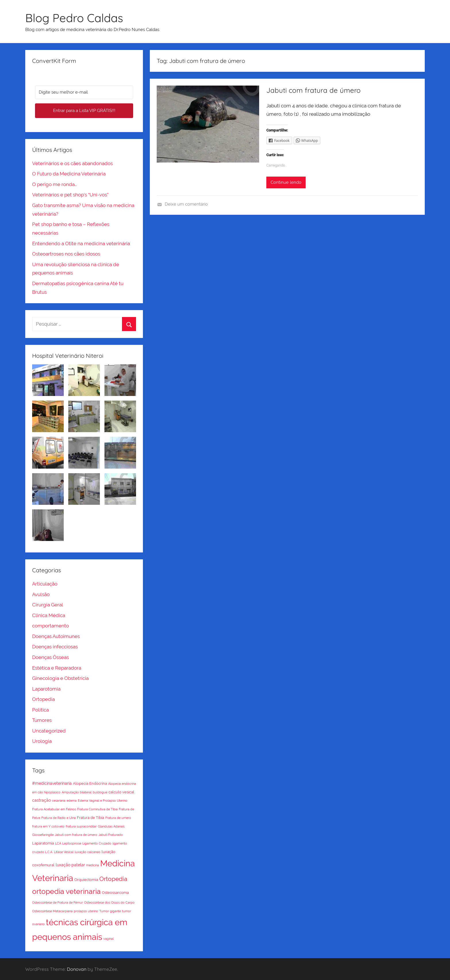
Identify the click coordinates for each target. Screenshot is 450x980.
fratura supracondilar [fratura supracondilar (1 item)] (81, 826)
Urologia (42, 741)
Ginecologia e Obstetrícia (60, 678)
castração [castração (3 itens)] (41, 800)
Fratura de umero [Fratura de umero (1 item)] (118, 818)
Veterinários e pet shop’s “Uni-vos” (70, 195)
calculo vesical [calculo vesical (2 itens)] (121, 792)
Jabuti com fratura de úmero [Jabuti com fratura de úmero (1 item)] (76, 835)
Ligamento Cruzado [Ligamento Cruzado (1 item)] (97, 843)
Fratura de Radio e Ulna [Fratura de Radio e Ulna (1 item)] (59, 818)
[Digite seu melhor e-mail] (84, 92)
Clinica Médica (49, 615)
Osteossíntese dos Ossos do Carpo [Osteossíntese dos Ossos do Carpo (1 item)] (109, 902)
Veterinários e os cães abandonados (72, 163)
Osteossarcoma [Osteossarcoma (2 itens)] (115, 893)
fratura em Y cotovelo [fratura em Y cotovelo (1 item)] (48, 826)
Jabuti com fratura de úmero (314, 90)
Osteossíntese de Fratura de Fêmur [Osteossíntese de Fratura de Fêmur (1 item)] (58, 902)
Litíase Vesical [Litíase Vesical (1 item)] (64, 852)
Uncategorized (49, 731)
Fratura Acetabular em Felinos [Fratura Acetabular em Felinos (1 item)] (54, 809)
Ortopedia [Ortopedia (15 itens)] (113, 879)
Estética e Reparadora (57, 668)
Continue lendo (286, 182)
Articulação (45, 584)
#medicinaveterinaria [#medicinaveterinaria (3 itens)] (52, 783)
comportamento (51, 626)
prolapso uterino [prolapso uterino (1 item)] (86, 911)
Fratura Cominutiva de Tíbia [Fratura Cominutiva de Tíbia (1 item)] (97, 809)
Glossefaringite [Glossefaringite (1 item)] (43, 835)
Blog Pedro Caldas (74, 18)
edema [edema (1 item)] (72, 801)
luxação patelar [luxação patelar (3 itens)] (70, 865)
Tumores (42, 720)
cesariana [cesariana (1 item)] (59, 801)
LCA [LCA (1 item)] (58, 843)
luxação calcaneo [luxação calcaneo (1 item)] (88, 852)
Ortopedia (43, 699)
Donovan (77, 969)
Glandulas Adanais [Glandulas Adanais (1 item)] (111, 826)
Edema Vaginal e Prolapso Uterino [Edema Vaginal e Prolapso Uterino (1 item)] (103, 801)
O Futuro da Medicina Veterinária (69, 174)
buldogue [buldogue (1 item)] (100, 792)
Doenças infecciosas (55, 647)
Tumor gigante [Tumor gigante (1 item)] (110, 911)
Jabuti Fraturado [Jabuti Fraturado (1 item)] (111, 835)
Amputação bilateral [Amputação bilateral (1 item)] (77, 792)
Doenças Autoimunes (56, 636)
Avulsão (41, 594)
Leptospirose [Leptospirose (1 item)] (72, 843)
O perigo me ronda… (55, 184)
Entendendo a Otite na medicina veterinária (81, 243)
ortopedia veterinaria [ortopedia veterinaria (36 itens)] (66, 891)
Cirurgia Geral (48, 605)
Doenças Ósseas (51, 657)
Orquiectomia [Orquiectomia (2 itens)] (86, 880)
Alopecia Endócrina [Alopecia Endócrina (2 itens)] (90, 783)
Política (40, 710)
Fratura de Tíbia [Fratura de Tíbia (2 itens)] (91, 818)
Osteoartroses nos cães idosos (66, 254)
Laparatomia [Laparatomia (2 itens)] (43, 843)
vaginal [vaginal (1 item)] (108, 939)
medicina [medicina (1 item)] (93, 865)
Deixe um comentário (186, 204)
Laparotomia (46, 689)
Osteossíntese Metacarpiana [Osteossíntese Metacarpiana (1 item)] (52, 911)
